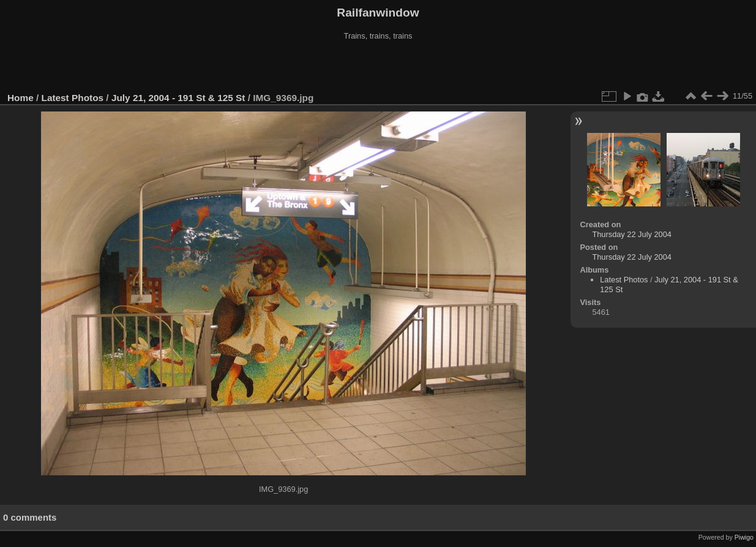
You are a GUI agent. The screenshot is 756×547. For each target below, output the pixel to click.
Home (21, 98)
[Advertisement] (378, 67)
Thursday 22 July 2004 (631, 234)
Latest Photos (73, 98)
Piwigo (744, 537)
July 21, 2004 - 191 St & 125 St (178, 98)
